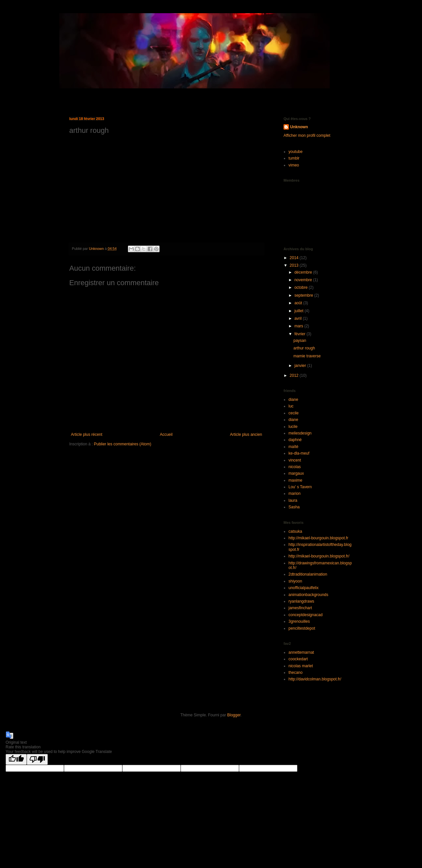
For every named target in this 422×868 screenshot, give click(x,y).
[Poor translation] (37, 759)
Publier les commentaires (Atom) (123, 444)
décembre (304, 272)
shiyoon (295, 581)
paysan (300, 341)
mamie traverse (307, 356)
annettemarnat (301, 652)
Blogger (234, 715)
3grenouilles (299, 621)
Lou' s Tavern (300, 487)
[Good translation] (16, 759)
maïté (293, 447)
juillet (300, 311)
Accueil (166, 434)
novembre (304, 280)
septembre (304, 295)
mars (299, 326)
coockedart (298, 659)
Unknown (299, 127)
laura (293, 500)
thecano (296, 673)
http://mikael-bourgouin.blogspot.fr (318, 538)
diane (293, 400)
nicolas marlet (301, 666)
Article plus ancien (246, 434)
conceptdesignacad (305, 615)
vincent (295, 460)
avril (299, 318)
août (299, 303)
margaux (296, 473)
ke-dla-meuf (299, 453)
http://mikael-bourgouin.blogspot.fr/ (319, 556)
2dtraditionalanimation (308, 574)
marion (295, 494)
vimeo (294, 165)
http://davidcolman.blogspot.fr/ (315, 679)
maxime (295, 480)
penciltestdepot (302, 628)
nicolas (295, 467)
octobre (301, 287)
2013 (295, 265)
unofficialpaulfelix (303, 588)
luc (291, 406)
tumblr (294, 158)
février (301, 334)
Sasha (294, 507)
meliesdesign (300, 433)
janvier (301, 366)
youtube (296, 152)
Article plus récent (87, 434)
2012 (295, 375)
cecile (294, 413)
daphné (295, 440)
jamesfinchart (300, 608)
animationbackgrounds (308, 595)
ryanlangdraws (301, 601)
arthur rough (304, 348)
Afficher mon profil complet (307, 135)
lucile (293, 427)
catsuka (295, 531)
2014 (295, 258)
